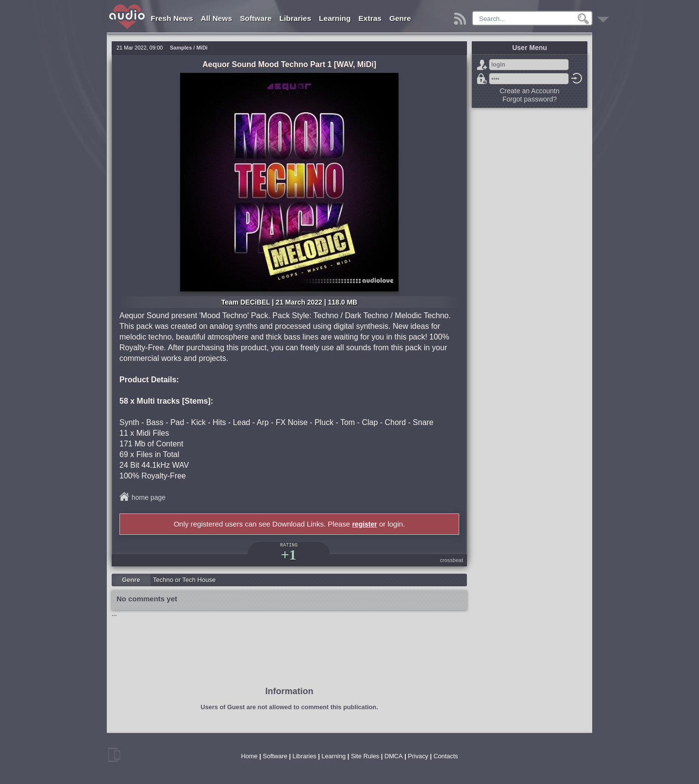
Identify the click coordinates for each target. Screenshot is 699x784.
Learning (335, 18)
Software (256, 18)
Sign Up (482, 65)
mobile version (114, 755)
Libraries (295, 18)
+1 (288, 554)
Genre (400, 18)
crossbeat (451, 560)
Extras (370, 18)
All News (217, 18)
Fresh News (172, 18)
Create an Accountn (530, 91)
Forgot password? (482, 79)
